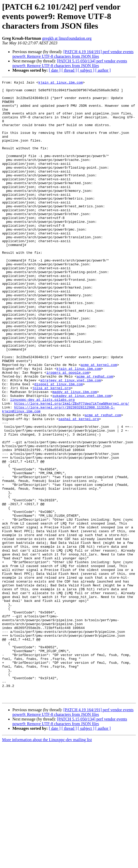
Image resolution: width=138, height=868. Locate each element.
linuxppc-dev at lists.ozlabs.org (42, 464)
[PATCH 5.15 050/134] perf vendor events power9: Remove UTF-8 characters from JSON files (70, 63)
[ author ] (103, 70)
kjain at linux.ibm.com (60, 83)
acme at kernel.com (99, 422)
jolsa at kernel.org (51, 450)
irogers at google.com (68, 431)
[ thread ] (69, 70)
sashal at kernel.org (79, 487)
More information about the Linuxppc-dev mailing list (47, 863)
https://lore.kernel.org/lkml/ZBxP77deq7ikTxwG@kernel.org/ (72, 468)
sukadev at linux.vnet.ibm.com (82, 459)
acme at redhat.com (95, 436)
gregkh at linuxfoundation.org (67, 38)
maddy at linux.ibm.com (75, 454)
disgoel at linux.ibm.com (59, 445)
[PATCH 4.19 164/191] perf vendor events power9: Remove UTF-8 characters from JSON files (73, 54)
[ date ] (55, 70)
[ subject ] (86, 70)
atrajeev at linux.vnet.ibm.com (71, 440)
